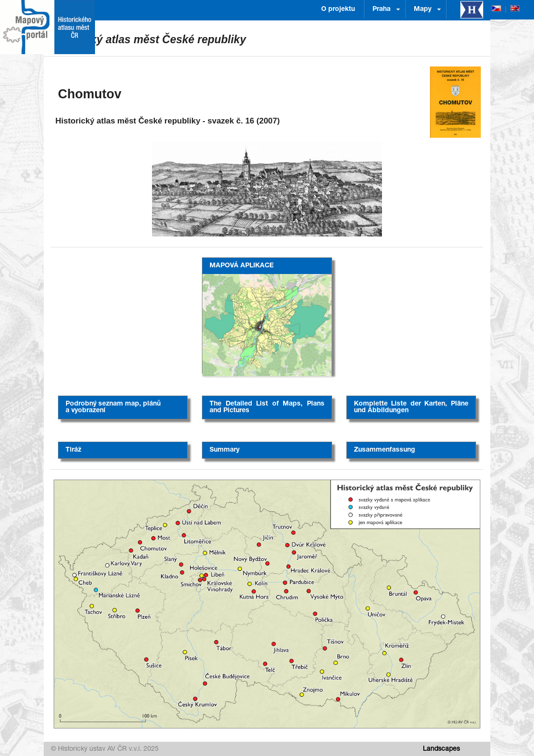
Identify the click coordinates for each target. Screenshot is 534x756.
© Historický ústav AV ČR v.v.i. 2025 (105, 749)
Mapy (423, 9)
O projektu (338, 9)
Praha (381, 9)
